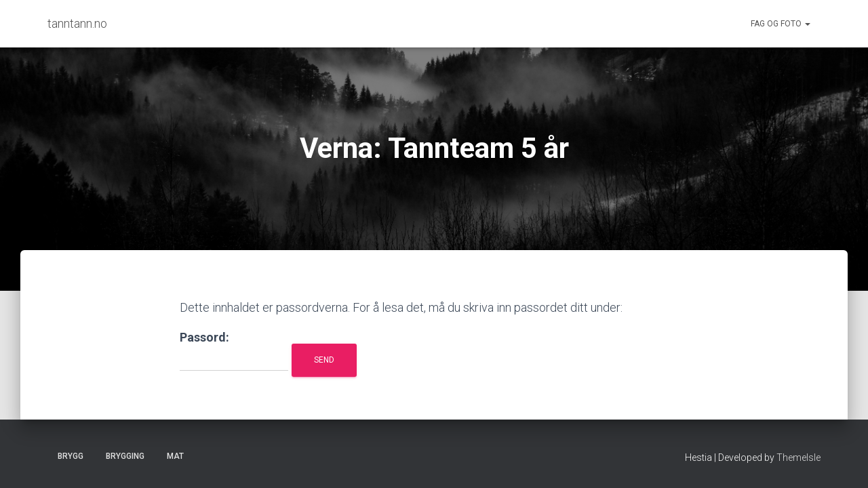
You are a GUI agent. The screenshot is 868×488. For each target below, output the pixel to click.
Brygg (71, 456)
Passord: (234, 351)
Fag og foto (781, 24)
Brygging (125, 456)
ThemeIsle (798, 457)
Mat (175, 456)
